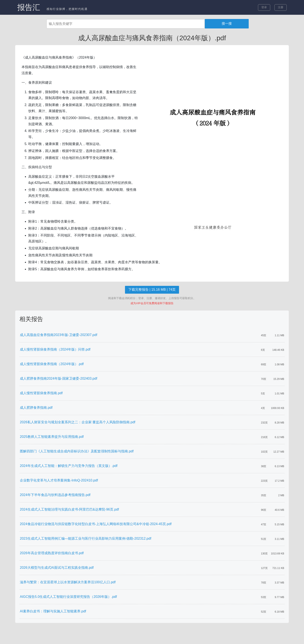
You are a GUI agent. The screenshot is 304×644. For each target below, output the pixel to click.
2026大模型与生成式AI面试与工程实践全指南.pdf (57, 568)
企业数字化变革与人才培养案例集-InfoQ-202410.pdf (59, 480)
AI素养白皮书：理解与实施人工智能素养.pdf (53, 611)
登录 (264, 7)
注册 (281, 7)
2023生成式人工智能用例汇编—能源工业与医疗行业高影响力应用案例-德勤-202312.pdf (85, 538)
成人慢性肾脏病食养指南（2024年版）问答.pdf (55, 349)
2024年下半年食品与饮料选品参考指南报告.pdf (55, 495)
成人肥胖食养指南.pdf (36, 408)
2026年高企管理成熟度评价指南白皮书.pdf (52, 553)
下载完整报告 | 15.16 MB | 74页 (152, 290)
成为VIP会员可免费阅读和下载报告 (152, 303)
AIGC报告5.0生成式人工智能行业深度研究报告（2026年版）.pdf (68, 597)
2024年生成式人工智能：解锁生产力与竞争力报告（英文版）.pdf (69, 466)
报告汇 (29, 7)
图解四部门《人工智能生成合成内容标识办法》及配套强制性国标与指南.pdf (77, 451)
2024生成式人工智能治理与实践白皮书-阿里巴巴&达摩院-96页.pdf (69, 509)
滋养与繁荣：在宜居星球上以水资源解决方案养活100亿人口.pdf (68, 582)
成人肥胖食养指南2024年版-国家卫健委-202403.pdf (58, 378)
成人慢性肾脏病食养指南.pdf (41, 393)
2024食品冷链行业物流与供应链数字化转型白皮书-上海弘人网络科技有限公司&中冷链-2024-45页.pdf (96, 524)
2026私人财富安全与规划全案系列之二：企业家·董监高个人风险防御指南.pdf (78, 422)
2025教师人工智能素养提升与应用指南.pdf (52, 437)
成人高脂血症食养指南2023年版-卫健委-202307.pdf (58, 335)
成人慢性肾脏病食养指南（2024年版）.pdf (52, 364)
